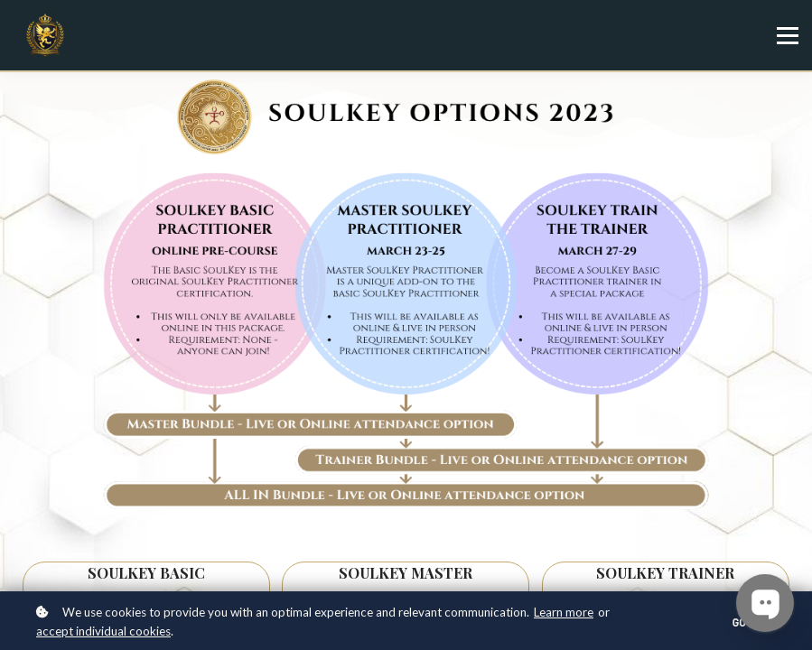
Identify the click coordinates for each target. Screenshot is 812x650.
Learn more (564, 612)
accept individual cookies (103, 631)
